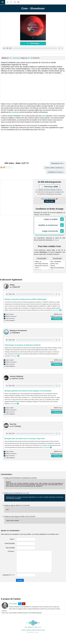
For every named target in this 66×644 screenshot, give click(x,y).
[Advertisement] (33, 88)
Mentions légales (37, 630)
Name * (12, 539)
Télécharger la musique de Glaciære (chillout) (23, 345)
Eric (29, 58)
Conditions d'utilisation (26, 630)
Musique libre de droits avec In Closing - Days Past (25, 439)
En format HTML (42, 259)
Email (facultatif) (10, 543)
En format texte (57, 259)
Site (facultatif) (10, 548)
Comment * (11, 551)
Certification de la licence (56, 172)
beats (44, 116)
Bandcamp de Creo (58, 163)
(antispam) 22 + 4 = (9, 575)
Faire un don (49, 201)
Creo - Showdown (14, 58)
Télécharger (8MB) (50, 187)
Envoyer (20, 580)
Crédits (43, 630)
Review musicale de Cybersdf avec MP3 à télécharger (26, 299)
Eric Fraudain (13, 604)
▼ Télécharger (33, 43)
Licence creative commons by (54, 168)
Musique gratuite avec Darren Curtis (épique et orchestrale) (28, 391)
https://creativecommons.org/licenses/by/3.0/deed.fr (49, 235)
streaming (15, 112)
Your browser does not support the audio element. (33, 48)
